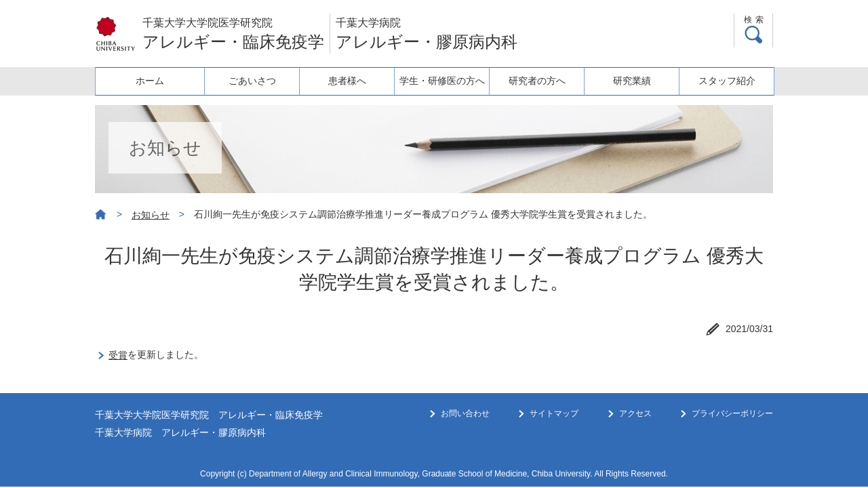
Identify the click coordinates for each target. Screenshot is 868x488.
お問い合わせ (465, 413)
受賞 (118, 355)
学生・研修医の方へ (435, 81)
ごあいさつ (241, 81)
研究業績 (629, 81)
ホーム (144, 81)
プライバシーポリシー (732, 413)
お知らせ (151, 215)
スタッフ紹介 (726, 81)
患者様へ (338, 81)
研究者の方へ (532, 81)
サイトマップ (554, 413)
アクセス (635, 413)
